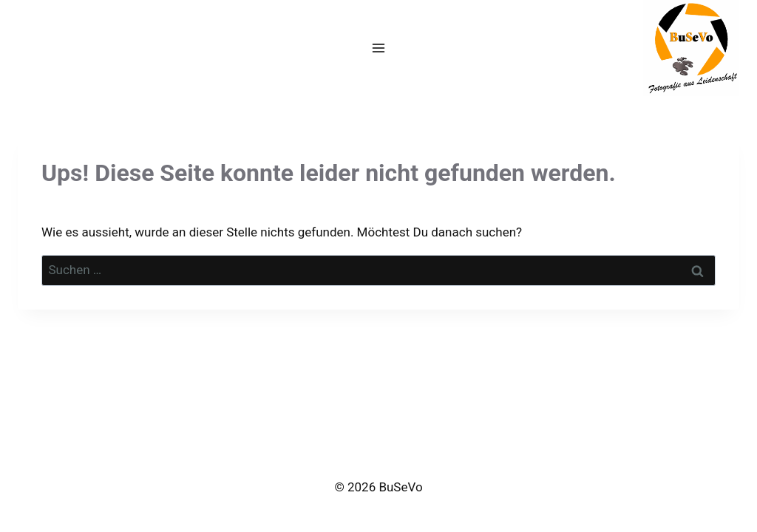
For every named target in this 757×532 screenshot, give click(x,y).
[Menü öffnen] (379, 48)
